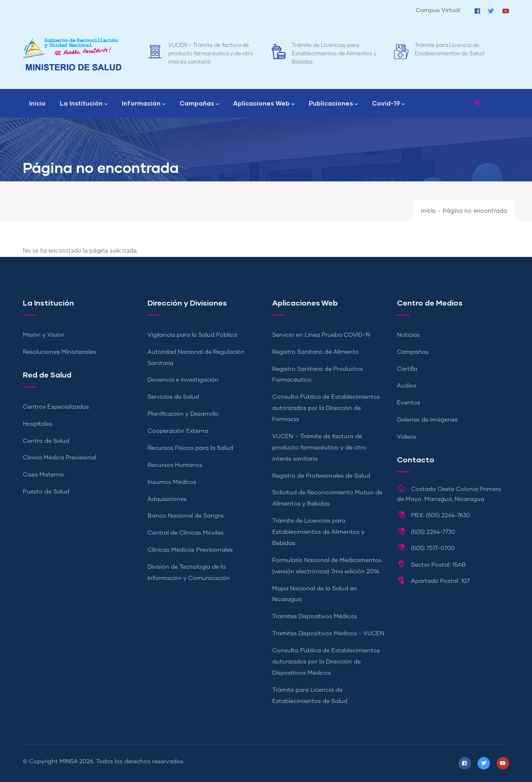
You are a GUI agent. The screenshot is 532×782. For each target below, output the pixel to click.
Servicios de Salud (173, 397)
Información (144, 104)
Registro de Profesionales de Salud (321, 476)
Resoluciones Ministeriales (59, 352)
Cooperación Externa (178, 431)
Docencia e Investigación (183, 380)
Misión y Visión (44, 335)
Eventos (409, 403)
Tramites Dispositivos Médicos (315, 617)
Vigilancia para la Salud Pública (192, 335)
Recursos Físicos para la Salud (190, 448)
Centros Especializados (56, 407)
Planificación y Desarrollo (183, 414)
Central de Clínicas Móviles (186, 533)
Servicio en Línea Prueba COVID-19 (321, 335)
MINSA (69, 762)
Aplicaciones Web (264, 104)
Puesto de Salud (46, 492)
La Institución (84, 104)
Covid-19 (388, 104)
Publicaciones (333, 104)
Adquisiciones (167, 499)
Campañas (199, 104)
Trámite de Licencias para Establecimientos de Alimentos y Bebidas (334, 54)
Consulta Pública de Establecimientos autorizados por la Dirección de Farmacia (326, 408)
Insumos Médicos (172, 482)
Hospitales (38, 424)
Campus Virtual (438, 10)
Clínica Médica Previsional (59, 458)
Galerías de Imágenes (427, 420)
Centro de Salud (46, 441)
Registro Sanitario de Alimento (315, 352)
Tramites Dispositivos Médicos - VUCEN (328, 634)
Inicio (37, 103)
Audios (407, 386)
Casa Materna (43, 475)
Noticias (408, 335)
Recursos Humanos (175, 465)
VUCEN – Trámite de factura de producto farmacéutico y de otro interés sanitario (211, 54)
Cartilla (407, 369)
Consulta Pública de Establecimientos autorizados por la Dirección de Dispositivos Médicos (326, 662)
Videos (406, 437)
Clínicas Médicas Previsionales (190, 550)
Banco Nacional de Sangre (186, 516)
